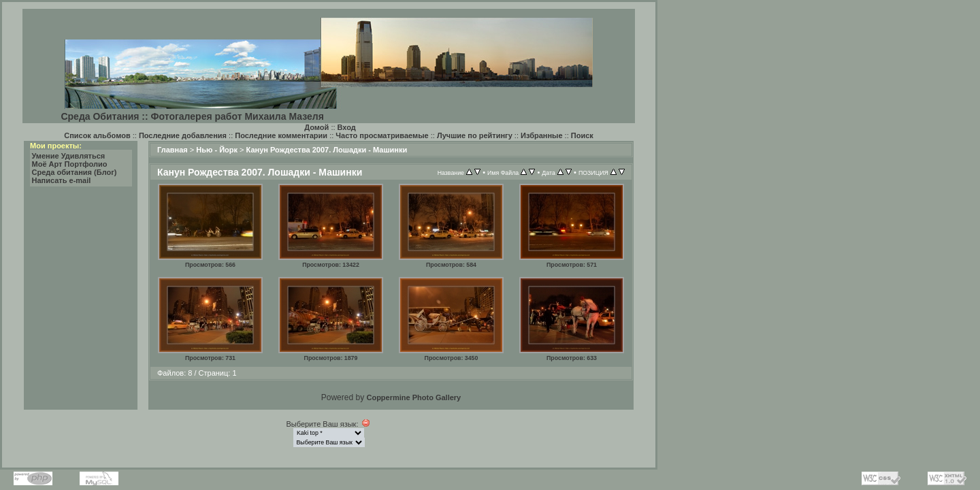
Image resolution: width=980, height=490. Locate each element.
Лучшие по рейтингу (475, 135)
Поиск (582, 135)
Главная (173, 150)
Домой (316, 127)
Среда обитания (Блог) (75, 172)
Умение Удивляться (69, 156)
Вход (347, 127)
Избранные (542, 135)
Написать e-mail (62, 180)
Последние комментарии (281, 135)
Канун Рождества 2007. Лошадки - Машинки (327, 150)
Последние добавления (183, 135)
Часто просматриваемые (382, 135)
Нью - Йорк (217, 150)
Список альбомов (97, 135)
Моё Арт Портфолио (70, 164)
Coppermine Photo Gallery (413, 397)
